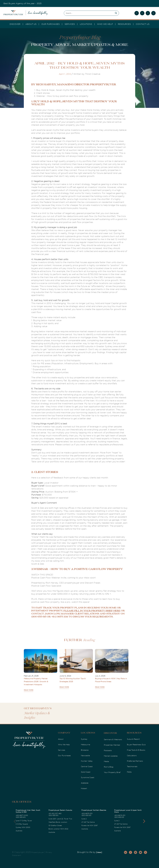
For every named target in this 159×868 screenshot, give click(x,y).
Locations (86, 24)
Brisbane (85, 750)
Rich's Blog (109, 767)
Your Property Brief (112, 772)
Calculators (132, 756)
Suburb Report (133, 739)
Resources (124, 24)
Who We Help (64, 745)
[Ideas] (99, 852)
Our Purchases (51, 24)
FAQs (129, 772)
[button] (144, 821)
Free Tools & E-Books (136, 750)
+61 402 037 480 (55, 814)
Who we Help (105, 24)
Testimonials (132, 766)
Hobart (84, 788)
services (70, 24)
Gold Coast (86, 772)
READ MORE (29, 690)
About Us (31, 24)
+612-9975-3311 (87, 814)
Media (106, 761)
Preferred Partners (135, 761)
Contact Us (143, 24)
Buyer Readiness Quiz (136, 745)
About (61, 739)
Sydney (84, 739)
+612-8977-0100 (22, 815)
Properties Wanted (112, 745)
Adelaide (85, 783)
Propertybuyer (38, 852)
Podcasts (108, 750)
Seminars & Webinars (113, 739)
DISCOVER (15, 24)
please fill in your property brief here (92, 611)
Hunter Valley (87, 761)
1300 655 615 (21, 817)
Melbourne (85, 745)
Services (62, 750)
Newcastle (85, 756)
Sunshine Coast (88, 777)
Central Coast (87, 766)
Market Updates (111, 756)
